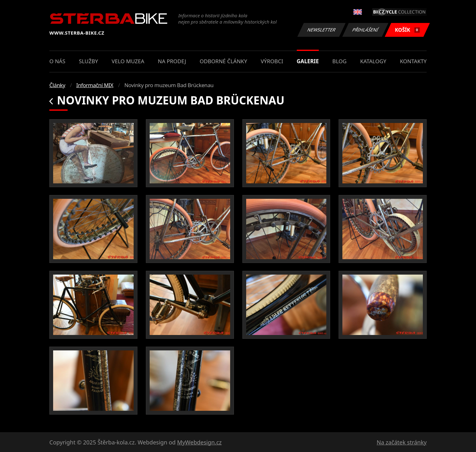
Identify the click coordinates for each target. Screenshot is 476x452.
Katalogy (373, 61)
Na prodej (172, 61)
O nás (57, 61)
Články (57, 85)
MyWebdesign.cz (199, 442)
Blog (339, 61)
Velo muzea (128, 61)
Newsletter (321, 30)
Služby (89, 61)
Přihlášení (365, 30)
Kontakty (413, 61)
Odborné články (223, 61)
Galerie (308, 61)
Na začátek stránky (402, 442)
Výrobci (272, 61)
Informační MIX (95, 85)
